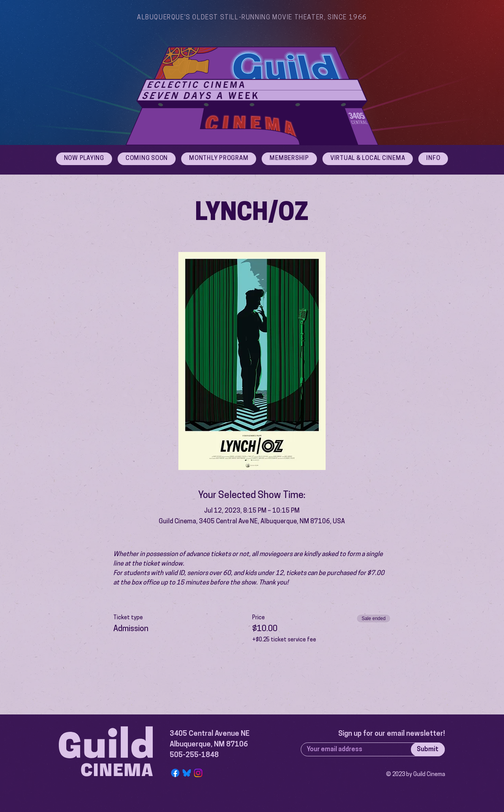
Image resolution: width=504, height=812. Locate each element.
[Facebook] (175, 773)
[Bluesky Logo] (187, 773)
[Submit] (428, 749)
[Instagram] (198, 773)
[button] (433, 159)
